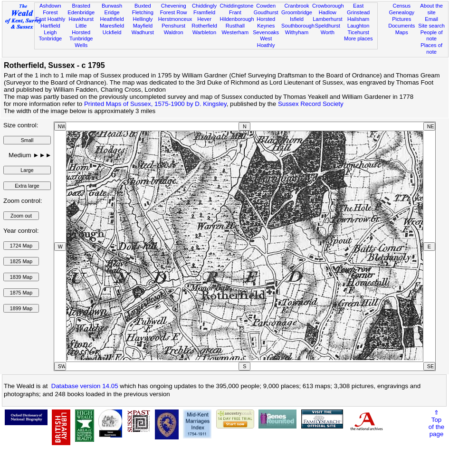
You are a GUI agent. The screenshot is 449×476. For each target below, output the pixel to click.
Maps (402, 32)
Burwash (112, 6)
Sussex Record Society (311, 104)
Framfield (204, 12)
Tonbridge (51, 38)
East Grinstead (358, 9)
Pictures (401, 19)
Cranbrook (297, 6)
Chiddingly (204, 6)
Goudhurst (266, 12)
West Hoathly (266, 42)
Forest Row (174, 12)
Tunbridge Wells (81, 42)
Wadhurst (143, 32)
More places (358, 38)
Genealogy (401, 12)
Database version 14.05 (85, 386)
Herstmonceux (175, 19)
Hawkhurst (81, 19)
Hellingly (143, 19)
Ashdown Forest (50, 9)
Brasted (81, 6)
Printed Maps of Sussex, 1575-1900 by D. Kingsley (155, 104)
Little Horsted (81, 29)
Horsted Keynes (266, 22)
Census (401, 6)
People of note (432, 36)
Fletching (143, 12)
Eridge (112, 12)
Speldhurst (328, 26)
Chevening (174, 6)
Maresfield (112, 26)
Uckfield (112, 32)
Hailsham (358, 19)
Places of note (431, 48)
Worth (328, 32)
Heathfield (112, 19)
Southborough (298, 26)
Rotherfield (204, 26)
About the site (431, 9)
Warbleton (204, 32)
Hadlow (328, 12)
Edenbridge (81, 12)
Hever (204, 19)
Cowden (266, 6)
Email (431, 19)
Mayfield (143, 26)
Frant (235, 12)
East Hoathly (50, 19)
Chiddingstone (236, 6)
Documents (401, 26)
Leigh (50, 32)
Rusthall (235, 26)
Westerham (235, 32)
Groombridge (297, 12)
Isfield (297, 19)
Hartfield (50, 26)
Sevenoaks (266, 32)
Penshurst (173, 26)
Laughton (358, 26)
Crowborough (328, 6)
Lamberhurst (327, 19)
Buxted (143, 6)
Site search (431, 26)
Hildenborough (237, 19)
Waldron (174, 32)
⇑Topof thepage (436, 423)
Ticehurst (358, 32)
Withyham (297, 32)
